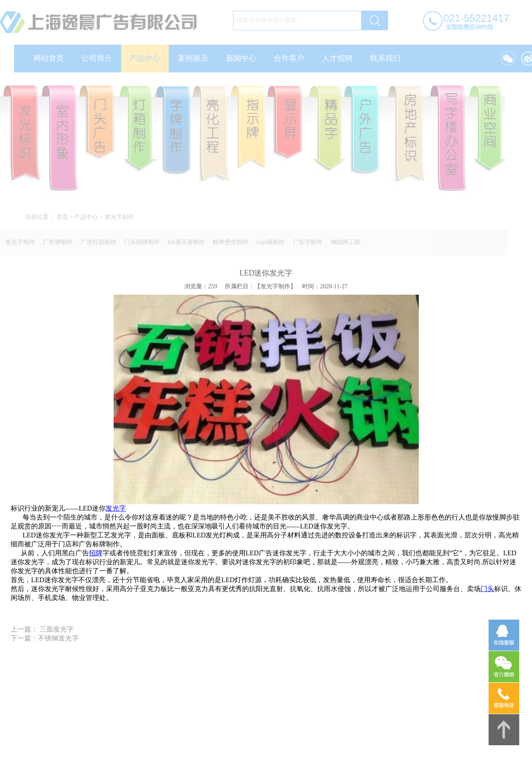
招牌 (96, 553)
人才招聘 (341, 58)
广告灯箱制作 (95, 242)
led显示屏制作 (183, 242)
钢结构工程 (342, 242)
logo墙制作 (267, 242)
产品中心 (149, 58)
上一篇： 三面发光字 (42, 629)
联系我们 (389, 58)
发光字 (116, 508)
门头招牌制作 (138, 242)
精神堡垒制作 (227, 242)
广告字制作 (304, 242)
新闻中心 (245, 58)
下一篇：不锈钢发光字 (45, 638)
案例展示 (197, 58)
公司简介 (100, 58)
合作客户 (293, 58)
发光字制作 (123, 217)
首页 (66, 217)
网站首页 (52, 58)
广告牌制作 (54, 242)
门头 (487, 589)
